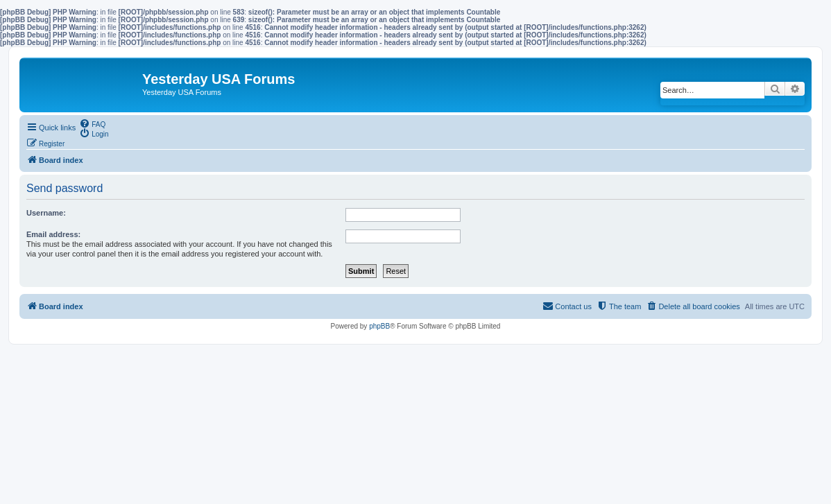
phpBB (379, 326)
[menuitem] (92, 123)
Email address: (53, 234)
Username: (46, 213)
